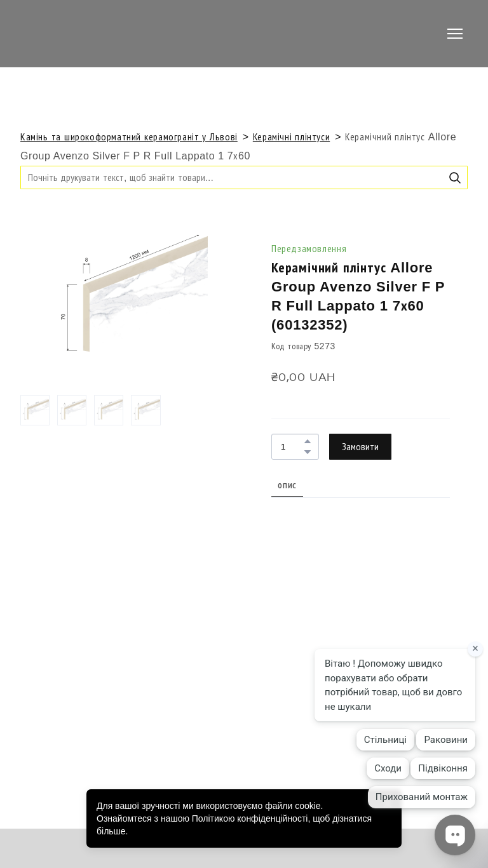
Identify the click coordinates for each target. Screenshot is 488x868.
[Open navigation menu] (455, 34)
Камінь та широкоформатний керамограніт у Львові (129, 137)
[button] (455, 178)
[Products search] (244, 177)
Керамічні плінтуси (291, 137)
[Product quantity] (292, 447)
